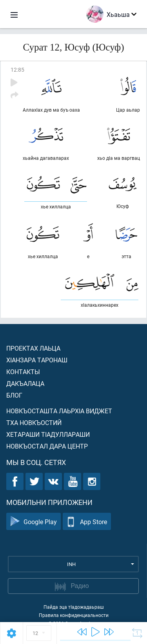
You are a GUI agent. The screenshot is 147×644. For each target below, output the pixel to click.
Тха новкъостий (34, 422)
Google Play (34, 522)
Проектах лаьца (33, 348)
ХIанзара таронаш (37, 360)
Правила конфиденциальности (74, 615)
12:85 (17, 70)
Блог (14, 395)
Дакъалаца (25, 383)
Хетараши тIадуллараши (48, 434)
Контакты (23, 372)
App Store (87, 522)
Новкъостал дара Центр (47, 446)
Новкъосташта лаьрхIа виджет (59, 411)
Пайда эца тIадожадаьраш (74, 607)
